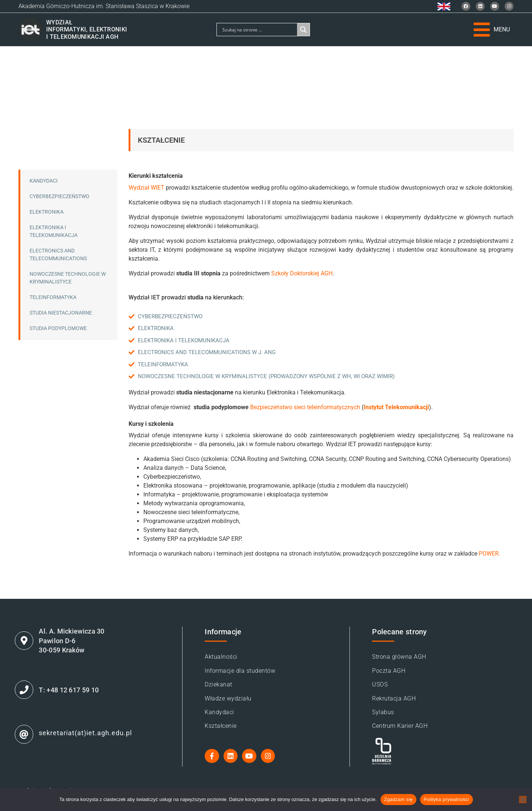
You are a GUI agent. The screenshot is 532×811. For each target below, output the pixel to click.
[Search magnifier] (303, 30)
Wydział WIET (146, 188)
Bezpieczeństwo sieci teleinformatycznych (305, 407)
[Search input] (259, 30)
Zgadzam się (398, 799)
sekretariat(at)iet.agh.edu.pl (90, 739)
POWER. (490, 554)
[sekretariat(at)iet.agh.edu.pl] (26, 741)
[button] (492, 30)
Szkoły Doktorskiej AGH (302, 273)
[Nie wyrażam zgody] (523, 800)
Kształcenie (161, 140)
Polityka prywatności (446, 799)
